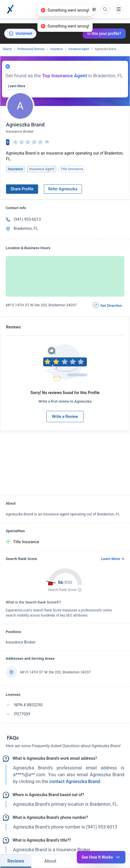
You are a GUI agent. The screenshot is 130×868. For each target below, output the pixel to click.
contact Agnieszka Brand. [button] (75, 781)
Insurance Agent (79, 49)
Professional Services (31, 49)
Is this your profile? (104, 34)
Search (7, 49)
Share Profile (22, 189)
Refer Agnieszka (63, 189)
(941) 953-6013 (27, 219)
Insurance (57, 49)
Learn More (17, 86)
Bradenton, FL (26, 228)
